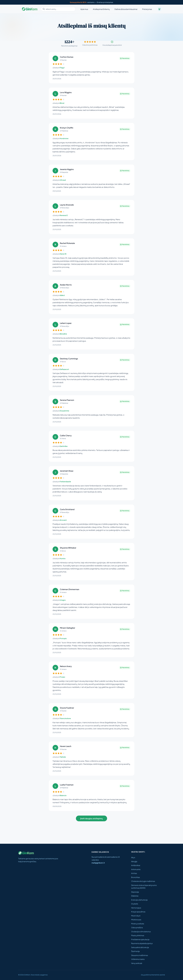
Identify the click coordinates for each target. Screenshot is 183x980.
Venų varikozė (137, 963)
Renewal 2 (64, 215)
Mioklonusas (136, 920)
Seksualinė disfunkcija (140, 947)
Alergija (134, 861)
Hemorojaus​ (136, 908)
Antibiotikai (136, 865)
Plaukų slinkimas (138, 935)
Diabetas (135, 896)
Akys (133, 857)
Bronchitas (136, 877)
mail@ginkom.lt (98, 863)
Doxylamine (64, 411)
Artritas (134, 873)
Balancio (63, 795)
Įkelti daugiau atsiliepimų (91, 818)
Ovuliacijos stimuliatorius (141, 931)
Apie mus (84, 9)
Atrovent (63, 520)
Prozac (62, 677)
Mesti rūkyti (136, 916)
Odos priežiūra (137, 927)
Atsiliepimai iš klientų (101, 9)
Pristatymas (147, 9)
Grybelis (135, 904)
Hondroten (64, 138)
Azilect (62, 295)
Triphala (63, 757)
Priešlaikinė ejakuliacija (140, 939)
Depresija (135, 892)
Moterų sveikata (138, 924)
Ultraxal (63, 180)
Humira (63, 558)
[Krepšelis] (159, 9)
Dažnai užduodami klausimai (126, 9)
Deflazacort (64, 369)
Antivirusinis (136, 869)
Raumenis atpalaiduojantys (142, 943)
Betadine (63, 334)
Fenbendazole (65, 482)
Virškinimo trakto (138, 959)
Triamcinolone (65, 718)
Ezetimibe (64, 446)
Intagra (63, 600)
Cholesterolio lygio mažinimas (143, 881)
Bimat (62, 103)
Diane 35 (63, 254)
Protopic (63, 638)
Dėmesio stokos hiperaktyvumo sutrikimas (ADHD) (144, 887)
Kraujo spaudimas (138, 912)
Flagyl (62, 68)
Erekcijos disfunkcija (139, 900)
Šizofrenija (135, 951)
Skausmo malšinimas (140, 955)
